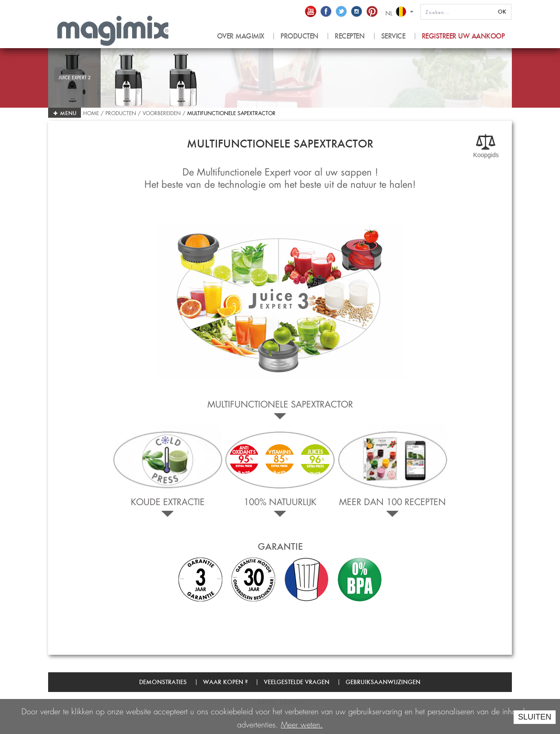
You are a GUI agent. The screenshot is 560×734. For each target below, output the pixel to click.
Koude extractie (168, 500)
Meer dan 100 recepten (392, 500)
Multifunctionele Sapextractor (231, 112)
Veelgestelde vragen (297, 682)
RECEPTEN (350, 36)
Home (92, 112)
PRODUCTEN (299, 36)
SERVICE (393, 36)
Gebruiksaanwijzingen (383, 682)
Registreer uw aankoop (463, 36)
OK (502, 12)
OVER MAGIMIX (241, 36)
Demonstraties (163, 682)
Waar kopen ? (225, 682)
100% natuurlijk (280, 500)
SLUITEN (535, 717)
